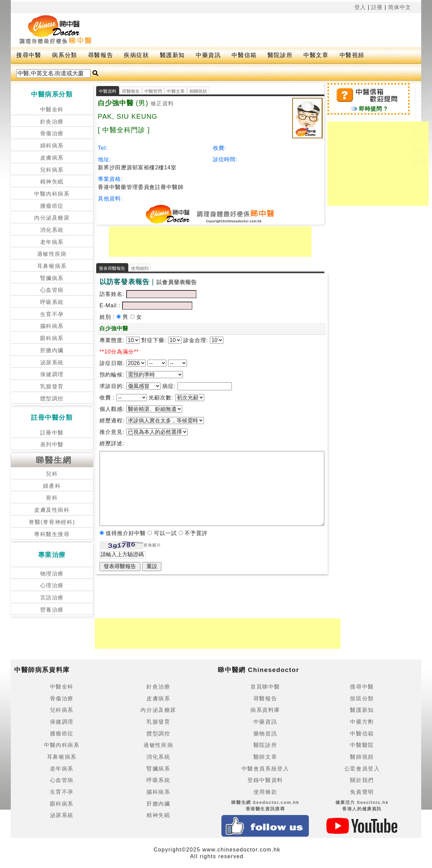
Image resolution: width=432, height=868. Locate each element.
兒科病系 (52, 170)
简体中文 (400, 7)
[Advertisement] (264, 30)
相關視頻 (198, 91)
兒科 (52, 474)
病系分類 (64, 55)
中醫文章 (316, 55)
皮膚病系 (52, 158)
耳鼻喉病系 (52, 266)
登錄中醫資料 (265, 780)
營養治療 (52, 610)
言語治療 (52, 598)
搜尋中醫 (29, 55)
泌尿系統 (52, 362)
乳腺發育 (52, 386)
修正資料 (162, 103)
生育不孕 (52, 314)
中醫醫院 (362, 745)
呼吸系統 (52, 302)
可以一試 (166, 533)
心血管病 (52, 290)
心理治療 (52, 585)
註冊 (377, 7)
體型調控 (52, 399)
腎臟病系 (52, 278)
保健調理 (52, 374)
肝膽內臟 (52, 350)
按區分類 (362, 698)
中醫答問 (153, 91)
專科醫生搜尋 (52, 534)
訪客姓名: (112, 294)
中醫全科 (52, 109)
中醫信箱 (244, 55)
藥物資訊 (265, 734)
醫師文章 (265, 757)
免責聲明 (362, 792)
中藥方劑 (362, 722)
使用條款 (265, 792)
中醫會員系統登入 (265, 769)
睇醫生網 (54, 460)
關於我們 (362, 780)
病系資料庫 (265, 710)
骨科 (52, 498)
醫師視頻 (362, 757)
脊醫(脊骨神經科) (52, 522)
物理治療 (52, 574)
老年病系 (52, 242)
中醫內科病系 (52, 194)
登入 (360, 7)
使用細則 (140, 268)
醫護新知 (172, 55)
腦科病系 (52, 326)
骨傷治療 (52, 133)
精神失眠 (52, 182)
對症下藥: (154, 340)
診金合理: (196, 340)
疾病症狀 (136, 55)
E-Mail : (111, 305)
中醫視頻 (352, 55)
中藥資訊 (208, 55)
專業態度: (113, 340)
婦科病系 (52, 146)
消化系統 (52, 230)
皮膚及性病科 (52, 510)
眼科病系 (52, 338)
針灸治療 (52, 122)
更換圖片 (152, 545)
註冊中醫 (52, 433)
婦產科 (52, 486)
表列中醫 (52, 444)
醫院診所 (280, 55)
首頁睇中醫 (265, 687)
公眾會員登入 (362, 769)
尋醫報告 (101, 55)
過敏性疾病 (52, 254)
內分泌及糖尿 (52, 218)
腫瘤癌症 (52, 206)
